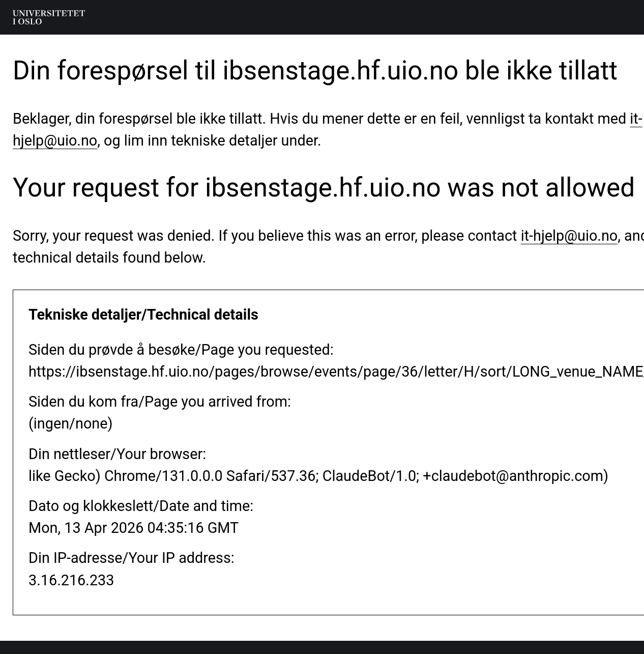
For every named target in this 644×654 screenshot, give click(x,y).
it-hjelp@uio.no (569, 236)
